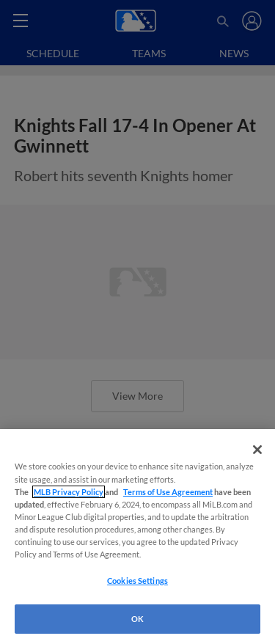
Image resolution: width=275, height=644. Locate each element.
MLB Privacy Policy (69, 492)
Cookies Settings (137, 581)
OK (137, 619)
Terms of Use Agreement (168, 492)
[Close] (257, 450)
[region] (137, 537)
